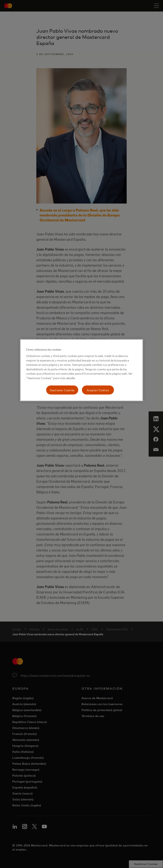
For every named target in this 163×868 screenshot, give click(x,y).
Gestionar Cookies (62, 390)
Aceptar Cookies (98, 390)
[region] (81, 370)
